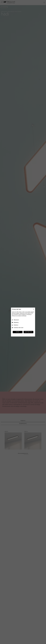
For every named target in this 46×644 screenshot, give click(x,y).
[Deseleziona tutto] (33, 309)
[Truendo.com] (23, 335)
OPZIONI (18, 332)
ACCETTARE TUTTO (28, 332)
